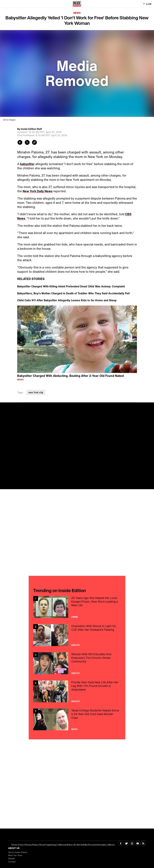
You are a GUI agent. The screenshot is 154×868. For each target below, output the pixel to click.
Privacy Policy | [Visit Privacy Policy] (32, 845)
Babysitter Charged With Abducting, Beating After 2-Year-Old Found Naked (71, 376)
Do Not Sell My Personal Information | (91, 845)
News (77, 13)
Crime (75, 617)
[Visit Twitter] (126, 844)
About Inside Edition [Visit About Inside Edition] (18, 852)
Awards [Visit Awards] (12, 859)
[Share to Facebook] (20, 143)
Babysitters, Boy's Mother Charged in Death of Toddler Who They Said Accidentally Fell (73, 293)
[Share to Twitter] (27, 143)
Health (75, 645)
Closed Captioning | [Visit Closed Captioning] (48, 845)
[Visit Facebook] (121, 844)
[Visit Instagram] (132, 844)
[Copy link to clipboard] (34, 143)
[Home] (77, 4)
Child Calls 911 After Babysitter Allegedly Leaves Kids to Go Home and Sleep (67, 300)
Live (149, 4)
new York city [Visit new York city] (36, 392)
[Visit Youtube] (138, 844)
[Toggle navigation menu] (4, 4)
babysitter (27, 164)
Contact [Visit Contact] (12, 862)
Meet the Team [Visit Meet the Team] (15, 855)
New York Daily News (38, 191)
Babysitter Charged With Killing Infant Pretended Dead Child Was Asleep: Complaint (71, 286)
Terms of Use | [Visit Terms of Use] (18, 845)
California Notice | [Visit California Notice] (66, 845)
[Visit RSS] (143, 844)
